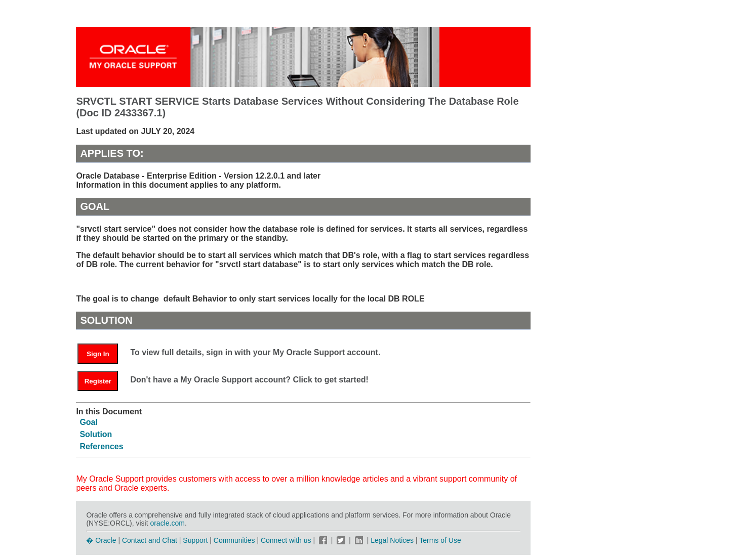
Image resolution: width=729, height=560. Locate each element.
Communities (234, 540)
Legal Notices (392, 540)
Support (195, 540)
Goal (89, 422)
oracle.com (167, 523)
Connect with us (287, 540)
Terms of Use (440, 540)
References (101, 446)
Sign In (98, 354)
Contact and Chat (150, 540)
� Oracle (101, 540)
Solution (96, 434)
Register (98, 381)
